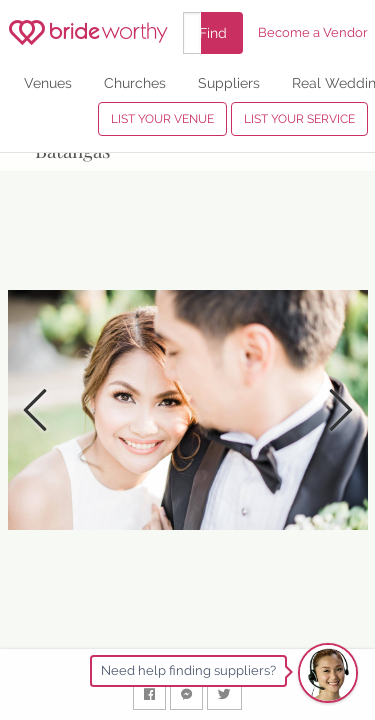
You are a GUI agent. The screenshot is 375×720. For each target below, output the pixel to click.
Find (213, 32)
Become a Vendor (313, 32)
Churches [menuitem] (135, 82)
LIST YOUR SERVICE (299, 119)
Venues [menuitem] (48, 82)
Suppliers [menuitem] (229, 82)
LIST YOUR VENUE (162, 119)
